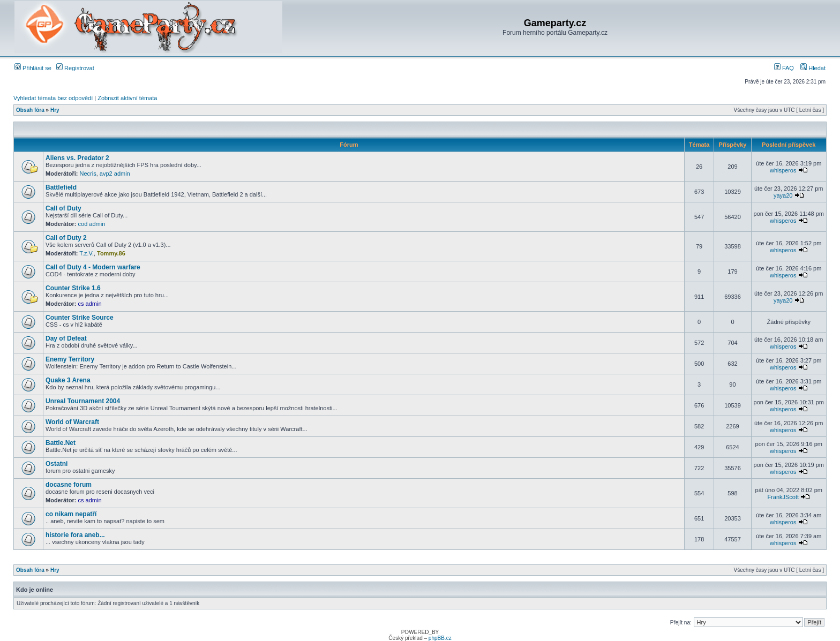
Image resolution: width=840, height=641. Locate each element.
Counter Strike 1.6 (73, 288)
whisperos (783, 170)
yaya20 (783, 195)
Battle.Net (61, 443)
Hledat (813, 68)
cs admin (90, 304)
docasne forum (69, 485)
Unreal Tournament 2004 (83, 401)
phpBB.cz (440, 638)
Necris (88, 174)
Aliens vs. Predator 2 (77, 158)
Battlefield (61, 187)
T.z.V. (87, 253)
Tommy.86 (111, 253)
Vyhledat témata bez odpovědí (53, 98)
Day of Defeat (66, 338)
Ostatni (57, 464)
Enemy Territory (70, 359)
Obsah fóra (30, 110)
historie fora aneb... (75, 535)
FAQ (784, 68)
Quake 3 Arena (68, 380)
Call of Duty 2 (66, 238)
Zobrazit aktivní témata (127, 98)
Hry (55, 110)
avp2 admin (115, 174)
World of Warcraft (72, 422)
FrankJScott (783, 497)
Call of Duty (63, 208)
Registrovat (75, 68)
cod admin (92, 224)
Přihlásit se (33, 68)
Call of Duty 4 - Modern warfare (93, 267)
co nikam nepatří (71, 514)
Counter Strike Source (80, 318)
